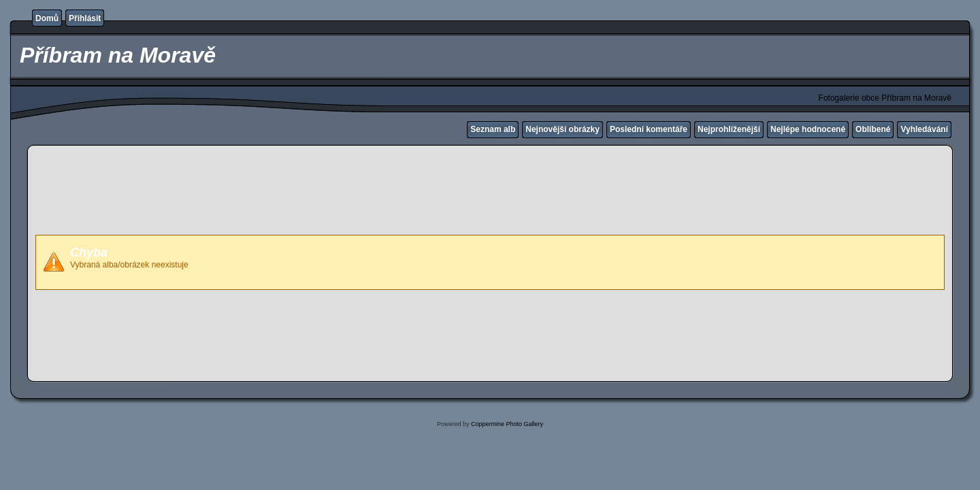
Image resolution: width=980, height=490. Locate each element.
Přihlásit (85, 18)
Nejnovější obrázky (562, 129)
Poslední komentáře (649, 129)
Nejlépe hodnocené (808, 129)
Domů (47, 18)
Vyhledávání (924, 129)
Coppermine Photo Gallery (507, 424)
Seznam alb (493, 129)
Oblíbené (873, 129)
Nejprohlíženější (729, 129)
